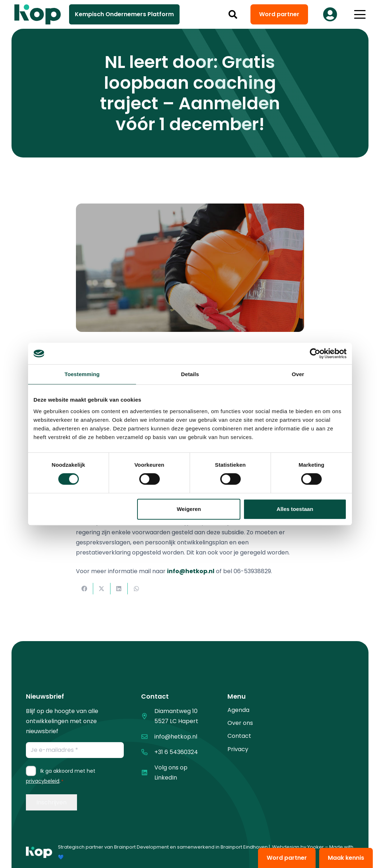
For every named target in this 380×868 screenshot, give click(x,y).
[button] (233, 14)
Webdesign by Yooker (298, 847)
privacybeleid (43, 781)
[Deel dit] (85, 589)
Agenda (238, 710)
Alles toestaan (295, 509)
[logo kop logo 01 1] (39, 852)
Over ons (240, 723)
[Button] (330, 14)
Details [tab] (190, 374)
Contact (239, 736)
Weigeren (189, 509)
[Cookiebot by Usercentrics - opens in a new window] (315, 353)
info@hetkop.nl (176, 737)
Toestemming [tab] (82, 374)
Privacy (238, 749)
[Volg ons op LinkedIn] (148, 773)
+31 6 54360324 (176, 752)
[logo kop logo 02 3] (38, 14)
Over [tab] (298, 374)
